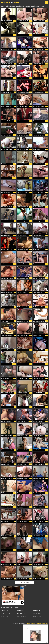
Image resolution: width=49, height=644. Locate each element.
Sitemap (28, 624)
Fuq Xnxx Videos (21, 616)
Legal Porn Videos (38, 616)
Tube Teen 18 (36, 610)
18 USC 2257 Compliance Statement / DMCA (39, 624)
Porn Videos (20, 610)
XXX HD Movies (37, 613)
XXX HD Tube (5, 616)
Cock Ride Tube (21, 619)
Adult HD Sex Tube (6, 613)
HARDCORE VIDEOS (10, 2)
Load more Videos (24, 582)
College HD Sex (21, 613)
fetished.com (5, 610)
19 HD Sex (4, 619)
